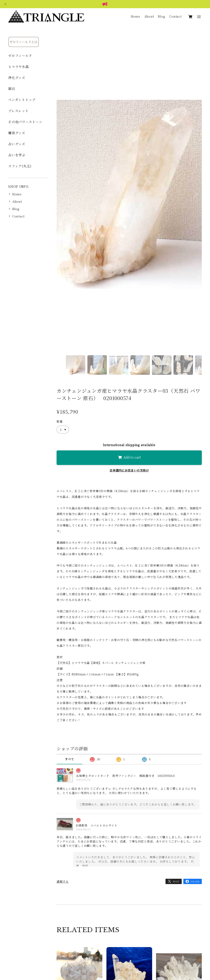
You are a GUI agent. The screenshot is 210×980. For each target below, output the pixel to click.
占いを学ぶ (17, 155)
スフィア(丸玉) (20, 166)
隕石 (12, 89)
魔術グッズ (17, 133)
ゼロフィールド (20, 56)
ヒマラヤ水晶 (19, 67)
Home (136, 16)
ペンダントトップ (22, 100)
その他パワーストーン (25, 122)
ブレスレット (18, 111)
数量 (60, 421)
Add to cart (129, 457)
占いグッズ (17, 144)
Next (196, 200)
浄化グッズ (17, 78)
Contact (175, 16)
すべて (69, 759)
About (149, 16)
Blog (161, 16)
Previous (63, 200)
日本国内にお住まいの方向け (129, 470)
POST (176, 881)
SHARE (195, 881)
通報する (63, 881)
